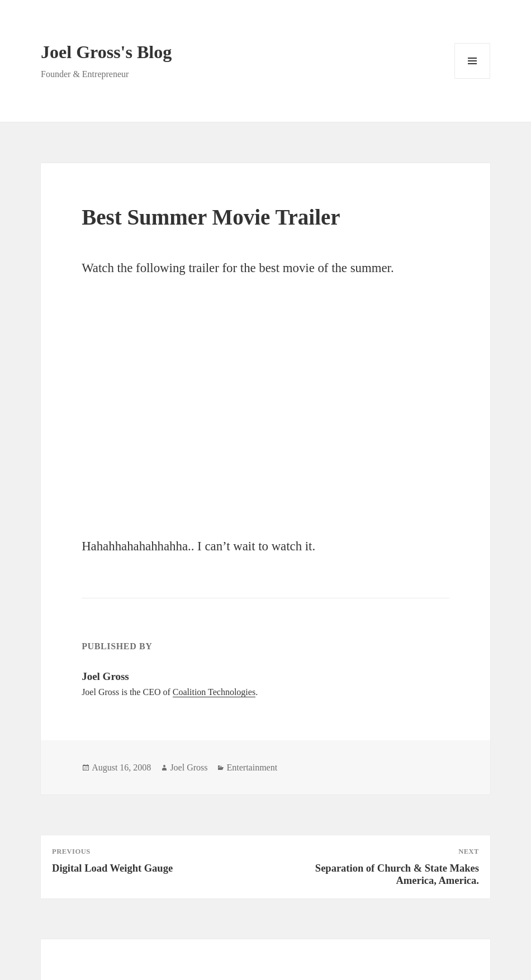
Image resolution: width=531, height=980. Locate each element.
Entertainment (252, 767)
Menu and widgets (473, 79)
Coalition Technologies (214, 692)
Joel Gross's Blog (106, 52)
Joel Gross (189, 767)
